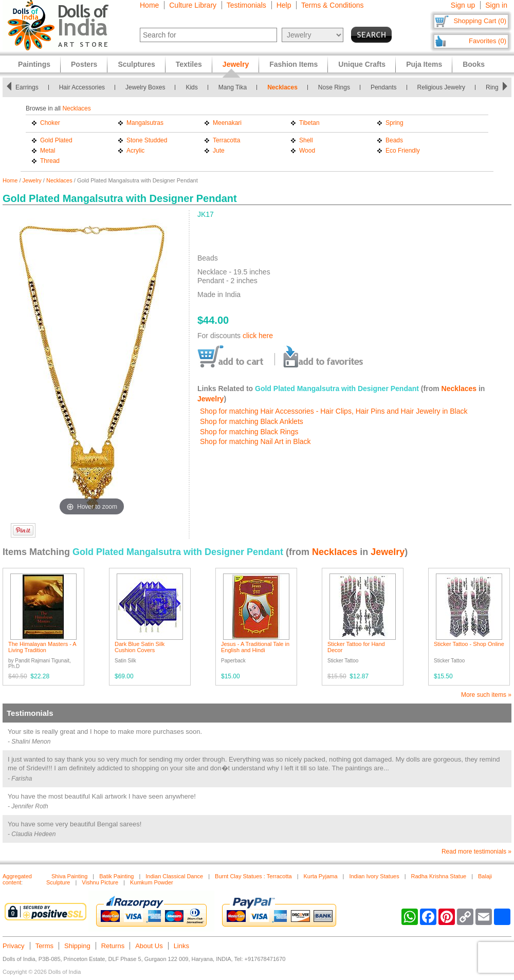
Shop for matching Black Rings (249, 432)
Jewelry (32, 180)
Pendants (384, 87)
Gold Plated (56, 140)
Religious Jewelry (441, 87)
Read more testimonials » (476, 852)
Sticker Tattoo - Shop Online (469, 644)
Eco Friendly (403, 151)
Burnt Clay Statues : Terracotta (253, 876)
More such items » (486, 695)
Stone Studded (147, 140)
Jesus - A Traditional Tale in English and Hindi (255, 647)
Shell (306, 140)
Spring (394, 123)
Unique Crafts (362, 64)
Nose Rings (334, 87)
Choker (50, 123)
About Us (149, 946)
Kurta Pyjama (321, 876)
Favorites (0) (488, 41)
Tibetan (309, 123)
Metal (48, 151)
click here (258, 336)
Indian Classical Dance (174, 876)
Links (181, 946)
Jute (219, 151)
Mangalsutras (145, 123)
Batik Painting (116, 876)
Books (474, 64)
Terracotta (226, 140)
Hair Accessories (82, 87)
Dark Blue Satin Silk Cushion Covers (140, 647)
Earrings (27, 87)
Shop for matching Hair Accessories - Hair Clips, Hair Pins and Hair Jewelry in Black (334, 411)
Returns (113, 946)
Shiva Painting (69, 876)
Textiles (189, 64)
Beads (394, 140)
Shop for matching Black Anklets (252, 421)
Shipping (77, 946)
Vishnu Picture (100, 882)
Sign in (496, 5)
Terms (44, 946)
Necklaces (282, 87)
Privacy (14, 946)
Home (149, 5)
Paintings (34, 64)
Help (284, 5)
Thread (50, 161)
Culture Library (193, 5)
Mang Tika (233, 87)
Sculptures (136, 64)
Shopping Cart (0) (480, 21)
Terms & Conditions (332, 5)
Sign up (463, 5)
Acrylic (135, 151)
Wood (307, 151)
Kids (191, 87)
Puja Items (424, 64)
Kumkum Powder (152, 882)
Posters (84, 64)
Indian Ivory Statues (374, 876)
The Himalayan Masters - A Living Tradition (42, 647)
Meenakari (227, 123)
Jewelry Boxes (145, 87)
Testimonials (246, 5)
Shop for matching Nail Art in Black (255, 441)
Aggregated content (17, 879)
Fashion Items (293, 64)
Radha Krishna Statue (439, 876)
